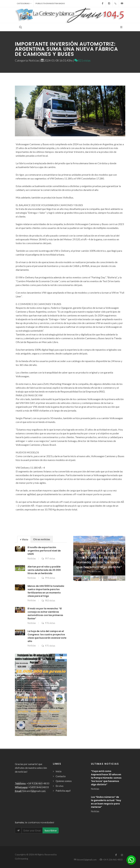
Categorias (24, 3)
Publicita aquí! (63, 791)
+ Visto (24, 539)
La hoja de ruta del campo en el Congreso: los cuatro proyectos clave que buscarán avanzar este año (47, 636)
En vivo (60, 786)
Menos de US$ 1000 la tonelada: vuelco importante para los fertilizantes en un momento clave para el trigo (46, 591)
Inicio (59, 771)
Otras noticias (42, 539)
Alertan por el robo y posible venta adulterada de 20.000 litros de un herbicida (44, 570)
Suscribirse (51, 830)
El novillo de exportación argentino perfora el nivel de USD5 (44, 551)
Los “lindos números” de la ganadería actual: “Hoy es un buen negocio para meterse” (106, 802)
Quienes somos (64, 781)
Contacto (61, 776)
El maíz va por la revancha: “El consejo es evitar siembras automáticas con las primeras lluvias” (45, 614)
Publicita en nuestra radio (50, 3)
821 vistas (82, 60)
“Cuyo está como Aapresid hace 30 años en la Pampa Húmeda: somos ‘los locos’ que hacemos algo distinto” (106, 778)
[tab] (24, 539)
